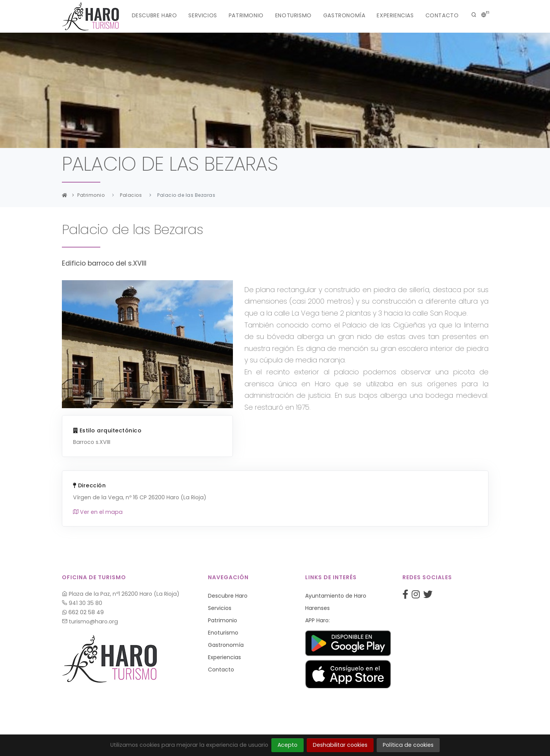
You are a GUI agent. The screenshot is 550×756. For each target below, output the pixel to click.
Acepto (287, 745)
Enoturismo (293, 15)
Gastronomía (344, 15)
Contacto (442, 15)
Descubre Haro (155, 15)
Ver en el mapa (98, 512)
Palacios (131, 195)
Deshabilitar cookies (340, 745)
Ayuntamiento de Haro (336, 596)
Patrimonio (246, 15)
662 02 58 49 (83, 612)
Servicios (203, 15)
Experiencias (395, 15)
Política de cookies (408, 745)
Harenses (317, 608)
